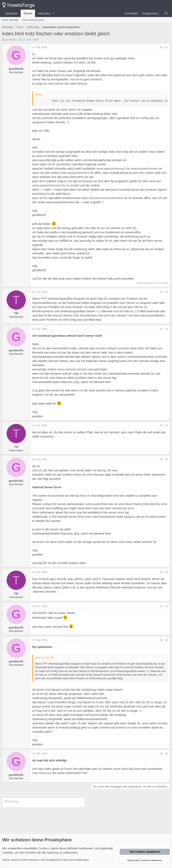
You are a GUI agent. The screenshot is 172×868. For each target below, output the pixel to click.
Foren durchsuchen (33, 20)
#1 (166, 47)
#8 (166, 640)
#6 (166, 572)
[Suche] (166, 13)
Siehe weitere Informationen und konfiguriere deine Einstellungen (46, 860)
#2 (166, 292)
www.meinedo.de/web (72, 369)
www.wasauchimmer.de (146, 168)
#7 (166, 606)
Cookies (43, 848)
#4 (166, 425)
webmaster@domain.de (102, 504)
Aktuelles (44, 13)
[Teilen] (161, 47)
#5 (166, 459)
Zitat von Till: (42, 658)
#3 (166, 329)
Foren (28, 13)
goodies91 (11, 40)
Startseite (11, 13)
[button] (53, 13)
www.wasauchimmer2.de (113, 168)
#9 (166, 754)
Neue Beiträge (10, 20)
